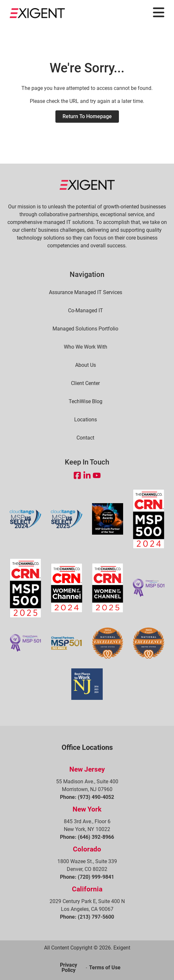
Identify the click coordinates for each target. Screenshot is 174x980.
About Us (86, 365)
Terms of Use (105, 968)
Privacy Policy (69, 968)
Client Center (85, 383)
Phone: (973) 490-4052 (87, 797)
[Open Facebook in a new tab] (77, 475)
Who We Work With (86, 347)
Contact (85, 438)
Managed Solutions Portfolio (85, 329)
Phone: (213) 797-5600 (87, 917)
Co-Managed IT (86, 311)
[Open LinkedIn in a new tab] (87, 475)
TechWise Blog (86, 402)
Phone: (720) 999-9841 (87, 877)
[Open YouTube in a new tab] (97, 475)
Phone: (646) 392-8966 (87, 837)
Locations (86, 420)
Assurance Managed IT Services (86, 292)
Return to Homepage (87, 116)
